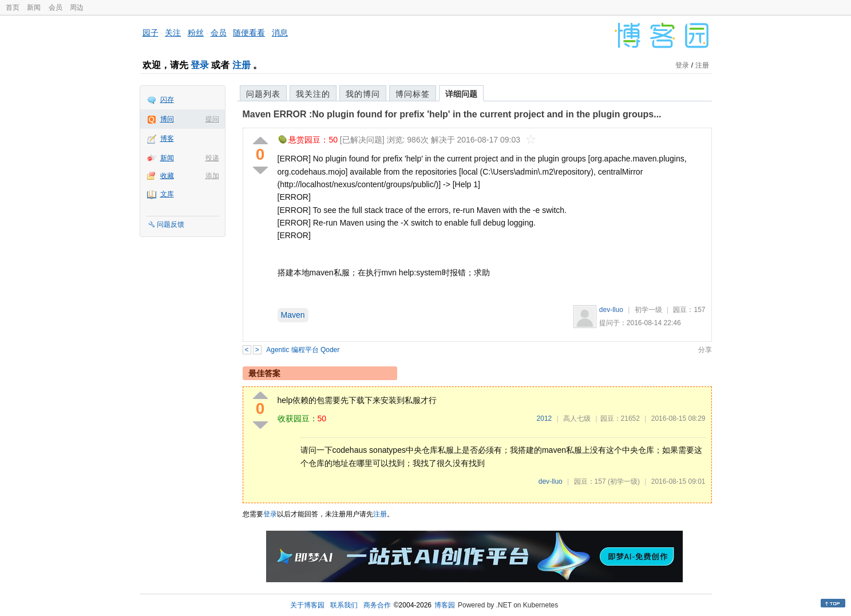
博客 (167, 139)
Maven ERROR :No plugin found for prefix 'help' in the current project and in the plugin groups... (452, 114)
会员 (56, 7)
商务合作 (377, 605)
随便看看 (249, 33)
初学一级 (648, 310)
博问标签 (413, 94)
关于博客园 (307, 605)
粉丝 (196, 33)
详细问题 (461, 94)
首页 (13, 7)
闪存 (167, 100)
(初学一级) (624, 481)
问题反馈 (171, 224)
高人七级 (577, 418)
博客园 (445, 605)
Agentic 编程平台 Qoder (303, 350)
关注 (173, 33)
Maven (293, 315)
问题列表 (263, 94)
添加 (212, 176)
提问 (212, 119)
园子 (151, 33)
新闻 (34, 7)
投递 (212, 158)
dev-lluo (611, 310)
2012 (545, 418)
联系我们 (344, 605)
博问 (167, 119)
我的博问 (363, 94)
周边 (77, 7)
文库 (167, 194)
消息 (280, 33)
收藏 (167, 176)
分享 (705, 350)
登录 (200, 65)
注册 (242, 65)
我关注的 (313, 94)
